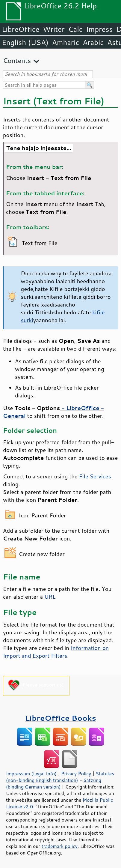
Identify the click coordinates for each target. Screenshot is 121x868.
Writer (54, 29)
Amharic (66, 42)
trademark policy (60, 846)
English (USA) (25, 42)
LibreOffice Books (60, 718)
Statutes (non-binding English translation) (60, 777)
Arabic (93, 42)
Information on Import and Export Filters (56, 652)
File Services (95, 476)
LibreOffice (21, 29)
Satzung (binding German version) (54, 783)
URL (50, 597)
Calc (75, 29)
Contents (17, 60)
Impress (100, 29)
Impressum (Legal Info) (31, 774)
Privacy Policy (76, 774)
